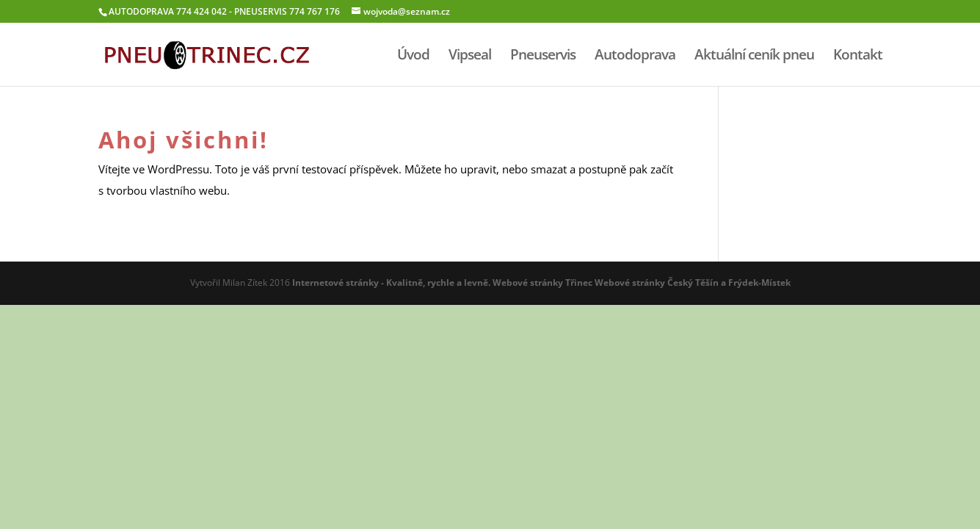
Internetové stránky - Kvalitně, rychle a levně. (391, 283)
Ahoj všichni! (184, 140)
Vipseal (470, 57)
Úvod (413, 57)
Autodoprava (635, 57)
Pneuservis (543, 57)
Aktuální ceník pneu (754, 57)
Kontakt (858, 57)
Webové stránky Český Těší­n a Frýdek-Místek (693, 283)
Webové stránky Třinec (542, 283)
